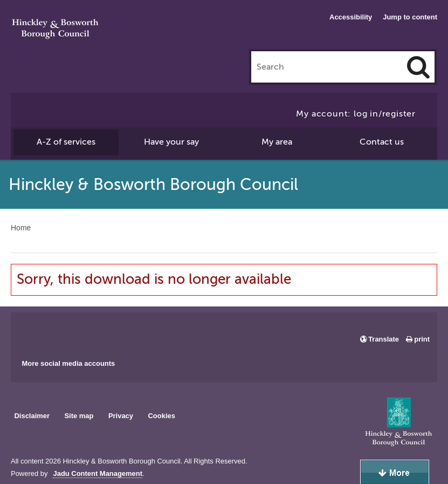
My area (277, 142)
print (422, 339)
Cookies (162, 416)
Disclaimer (32, 416)
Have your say (171, 142)
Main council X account (64, 332)
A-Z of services (66, 142)
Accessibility (351, 17)
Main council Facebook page (30, 332)
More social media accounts (68, 363)
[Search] (418, 67)
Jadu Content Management (98, 474)
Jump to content (410, 17)
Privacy (121, 416)
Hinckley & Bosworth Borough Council (55, 30)
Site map (79, 416)
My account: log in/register (356, 114)
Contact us (382, 142)
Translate (384, 339)
